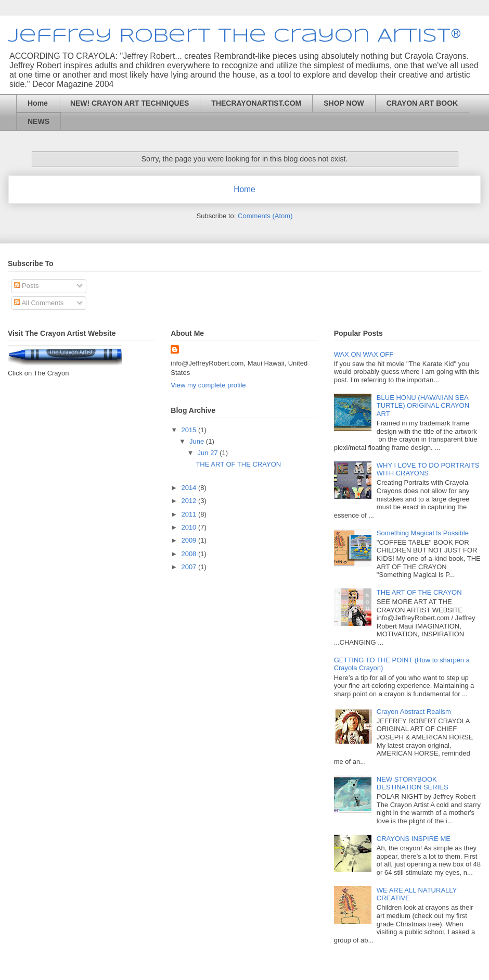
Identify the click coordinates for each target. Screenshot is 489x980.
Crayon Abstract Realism (414, 712)
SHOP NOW (344, 103)
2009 (190, 540)
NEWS (38, 121)
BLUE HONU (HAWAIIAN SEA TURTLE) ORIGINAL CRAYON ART (423, 406)
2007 (190, 567)
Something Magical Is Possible (423, 533)
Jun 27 (209, 453)
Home (38, 103)
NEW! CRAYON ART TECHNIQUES (130, 103)
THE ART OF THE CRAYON (238, 464)
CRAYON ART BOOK (422, 103)
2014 (190, 488)
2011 (190, 514)
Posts (27, 286)
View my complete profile (208, 385)
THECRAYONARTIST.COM (256, 103)
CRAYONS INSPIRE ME (414, 839)
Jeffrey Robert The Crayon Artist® (235, 36)
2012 (190, 501)
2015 (190, 430)
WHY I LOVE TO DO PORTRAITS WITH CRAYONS (428, 469)
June (198, 441)
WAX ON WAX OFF (364, 354)
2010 (190, 527)
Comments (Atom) (265, 216)
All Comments (39, 303)
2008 (190, 554)
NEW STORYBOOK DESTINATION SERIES (413, 783)
